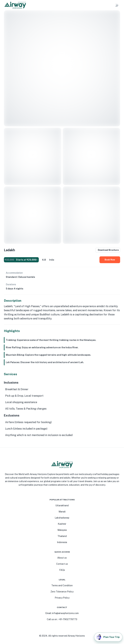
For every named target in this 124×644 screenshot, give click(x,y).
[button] (109, 5)
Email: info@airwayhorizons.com (62, 613)
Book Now (110, 260)
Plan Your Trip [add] (108, 637)
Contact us (62, 564)
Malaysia (62, 530)
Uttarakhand (62, 505)
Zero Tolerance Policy (62, 592)
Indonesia (62, 542)
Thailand (62, 536)
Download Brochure (108, 250)
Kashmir (62, 524)
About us (62, 558)
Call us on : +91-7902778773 (62, 619)
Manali (62, 512)
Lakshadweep (62, 518)
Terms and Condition (62, 585)
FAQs (62, 570)
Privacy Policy (62, 598)
